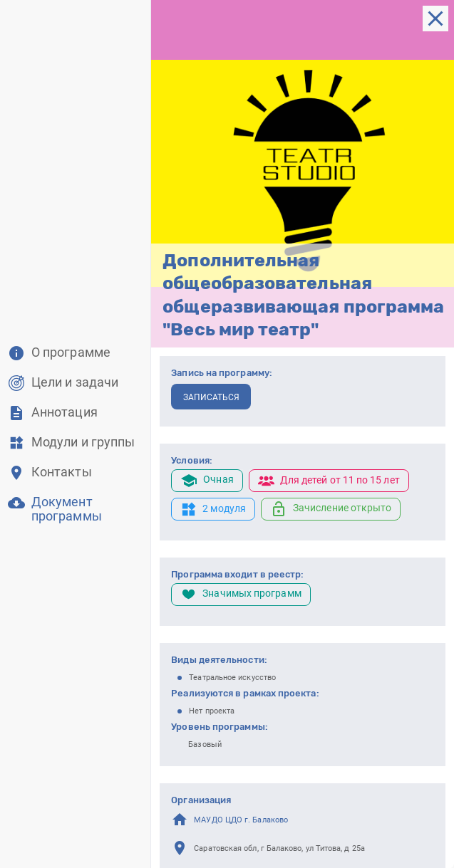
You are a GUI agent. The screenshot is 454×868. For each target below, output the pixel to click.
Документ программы (67, 509)
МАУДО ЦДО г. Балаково (241, 820)
